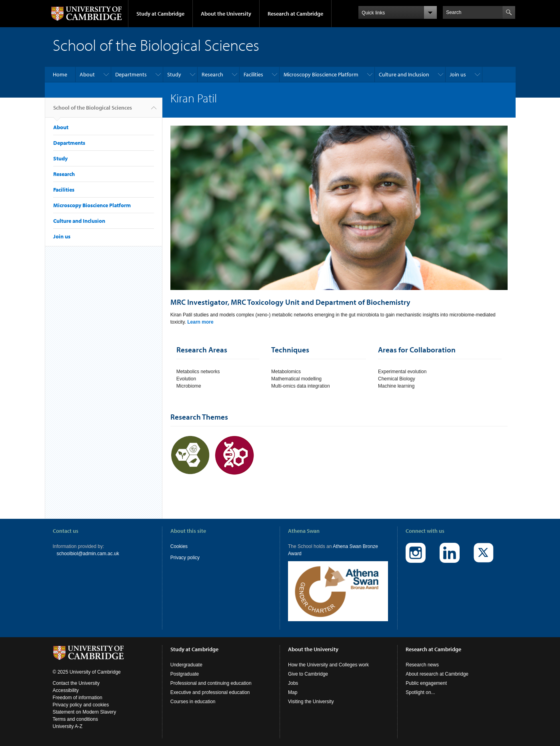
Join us (458, 74)
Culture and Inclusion (404, 74)
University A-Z (68, 726)
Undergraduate (186, 665)
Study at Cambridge (160, 14)
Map (293, 692)
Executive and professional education (210, 692)
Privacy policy (185, 558)
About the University (226, 14)
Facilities (253, 74)
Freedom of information (78, 698)
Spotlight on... (420, 692)
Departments (131, 74)
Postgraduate (185, 674)
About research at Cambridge (437, 674)
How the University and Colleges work (328, 665)
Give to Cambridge (308, 674)
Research (212, 74)
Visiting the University (311, 702)
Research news (422, 665)
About (87, 74)
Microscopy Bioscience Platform (321, 74)
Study (174, 74)
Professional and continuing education (211, 683)
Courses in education (193, 702)
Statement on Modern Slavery (85, 712)
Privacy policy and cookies (81, 705)
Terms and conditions (75, 719)
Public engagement (426, 683)
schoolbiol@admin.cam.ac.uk (88, 554)
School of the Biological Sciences (93, 111)
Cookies (179, 546)
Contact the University (76, 683)
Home (60, 74)
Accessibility (66, 690)
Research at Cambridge (295, 14)
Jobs (293, 683)
